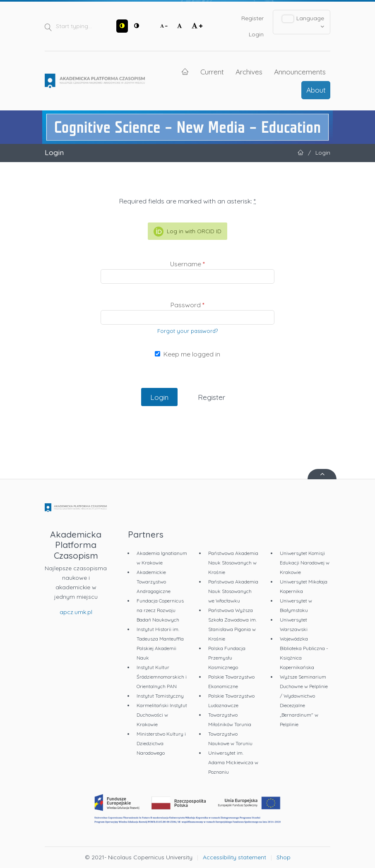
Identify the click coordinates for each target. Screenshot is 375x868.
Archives (249, 72)
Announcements (300, 72)
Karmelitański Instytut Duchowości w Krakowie (162, 715)
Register (252, 18)
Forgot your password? (187, 331)
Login (256, 34)
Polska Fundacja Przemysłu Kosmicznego (227, 658)
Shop (284, 857)
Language (303, 22)
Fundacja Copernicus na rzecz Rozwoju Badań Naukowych (160, 610)
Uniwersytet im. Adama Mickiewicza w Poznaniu (233, 762)
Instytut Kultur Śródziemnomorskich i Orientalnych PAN (162, 677)
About (316, 90)
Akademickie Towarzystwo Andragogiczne (154, 582)
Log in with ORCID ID (187, 232)
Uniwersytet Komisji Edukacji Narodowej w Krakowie (305, 563)
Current (212, 72)
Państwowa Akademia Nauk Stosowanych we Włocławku (233, 591)
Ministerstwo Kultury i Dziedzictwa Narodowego (161, 743)
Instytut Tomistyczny (160, 696)
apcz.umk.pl (76, 612)
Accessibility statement (234, 857)
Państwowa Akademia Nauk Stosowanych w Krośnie (233, 563)
